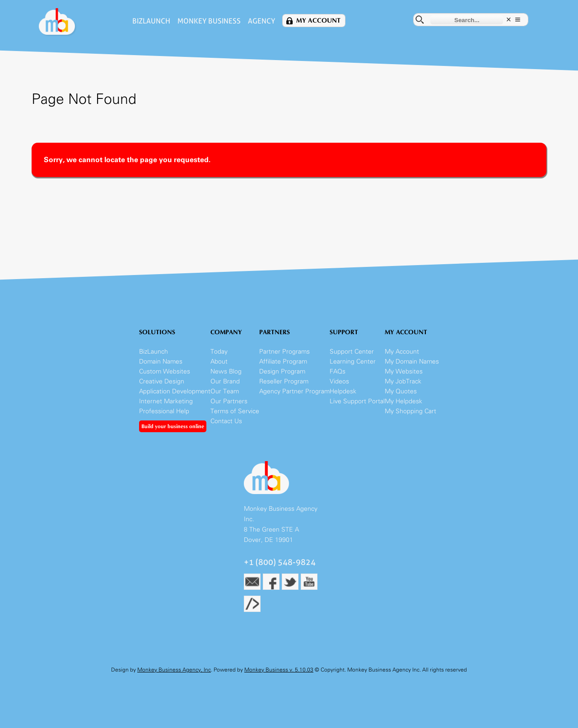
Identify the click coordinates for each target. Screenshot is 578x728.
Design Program (282, 371)
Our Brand (225, 381)
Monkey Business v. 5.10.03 (279, 670)
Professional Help (164, 411)
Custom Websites (165, 371)
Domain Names (161, 362)
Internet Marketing (166, 401)
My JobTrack (403, 381)
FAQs (338, 371)
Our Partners (229, 401)
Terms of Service (235, 411)
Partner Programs (284, 352)
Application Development (175, 391)
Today (219, 352)
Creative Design (162, 381)
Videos (339, 381)
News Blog (226, 371)
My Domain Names (412, 362)
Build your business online (173, 426)
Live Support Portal (357, 401)
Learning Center (353, 362)
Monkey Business (209, 21)
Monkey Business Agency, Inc (174, 670)
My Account (318, 21)
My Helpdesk (403, 401)
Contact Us (226, 421)
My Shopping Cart (410, 411)
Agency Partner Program (294, 391)
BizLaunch (151, 21)
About (219, 362)
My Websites (404, 371)
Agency (261, 21)
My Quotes (401, 391)
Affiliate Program (283, 362)
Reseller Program (284, 381)
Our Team (225, 391)
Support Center (352, 352)
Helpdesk (343, 391)
